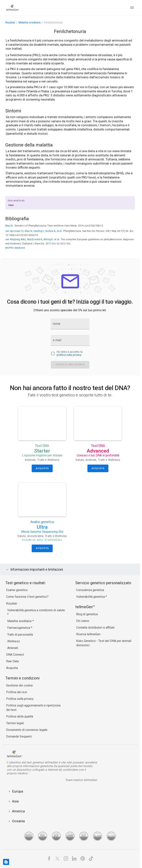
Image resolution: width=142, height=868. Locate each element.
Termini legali (15, 723)
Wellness (14, 641)
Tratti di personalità (20, 635)
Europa (18, 791)
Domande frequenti (19, 736)
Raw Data (12, 661)
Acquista (12, 668)
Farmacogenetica (19, 628)
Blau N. (9, 226)
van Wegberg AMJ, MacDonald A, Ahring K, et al (32, 239)
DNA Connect (15, 655)
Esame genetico (17, 590)
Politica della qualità (20, 716)
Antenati (13, 648)
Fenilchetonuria (53, 22)
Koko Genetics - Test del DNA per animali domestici (104, 643)
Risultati (10, 22)
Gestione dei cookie (19, 685)
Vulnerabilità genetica (91, 597)
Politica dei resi (17, 692)
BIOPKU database (15, 248)
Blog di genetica (87, 614)
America (18, 811)
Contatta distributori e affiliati (95, 628)
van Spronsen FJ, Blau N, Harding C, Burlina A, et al (33, 231)
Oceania (18, 821)
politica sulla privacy (69, 355)
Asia (15, 801)
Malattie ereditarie (30, 22)
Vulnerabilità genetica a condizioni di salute (36, 610)
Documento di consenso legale (27, 730)
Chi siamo (83, 621)
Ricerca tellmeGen (88, 634)
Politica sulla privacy (20, 699)
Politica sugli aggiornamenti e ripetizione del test (33, 708)
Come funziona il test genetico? (27, 597)
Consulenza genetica (90, 590)
